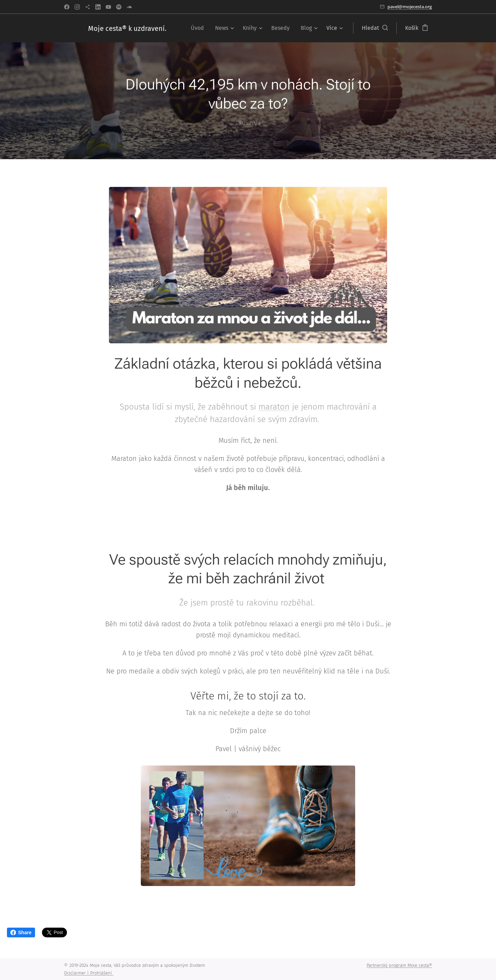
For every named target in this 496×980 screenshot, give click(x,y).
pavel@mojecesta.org (410, 7)
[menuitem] (199, 28)
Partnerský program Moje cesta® (399, 965)
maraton (274, 407)
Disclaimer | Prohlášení (89, 973)
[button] (375, 28)
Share (21, 932)
